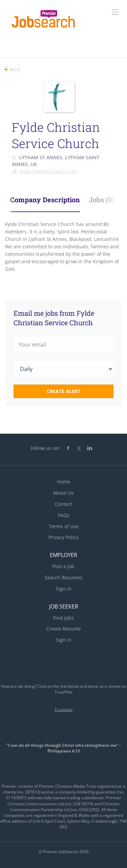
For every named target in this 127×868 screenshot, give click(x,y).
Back (14, 70)
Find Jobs (63, 618)
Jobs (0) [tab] (101, 200)
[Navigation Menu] (115, 12)
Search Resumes (63, 577)
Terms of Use (64, 526)
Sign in (64, 589)
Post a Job (63, 566)
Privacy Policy (63, 537)
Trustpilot (63, 710)
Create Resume (64, 629)
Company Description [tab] (45, 200)
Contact (63, 504)
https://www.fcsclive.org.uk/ (48, 171)
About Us (63, 493)
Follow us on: (46, 448)
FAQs (64, 515)
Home (63, 482)
